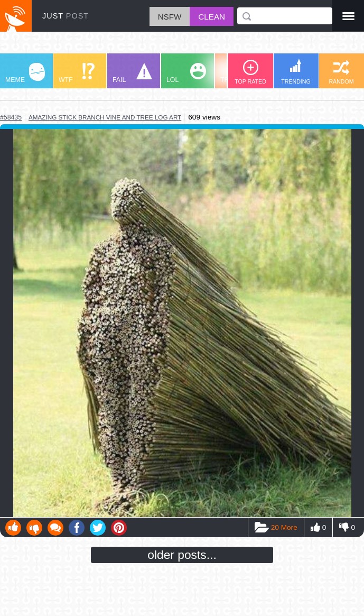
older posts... (182, 555)
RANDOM (341, 72)
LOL (186, 73)
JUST (66, 16)
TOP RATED (250, 72)
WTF (77, 73)
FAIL (132, 73)
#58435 (11, 117)
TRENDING (296, 72)
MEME (25, 73)
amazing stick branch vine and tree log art (105, 117)
